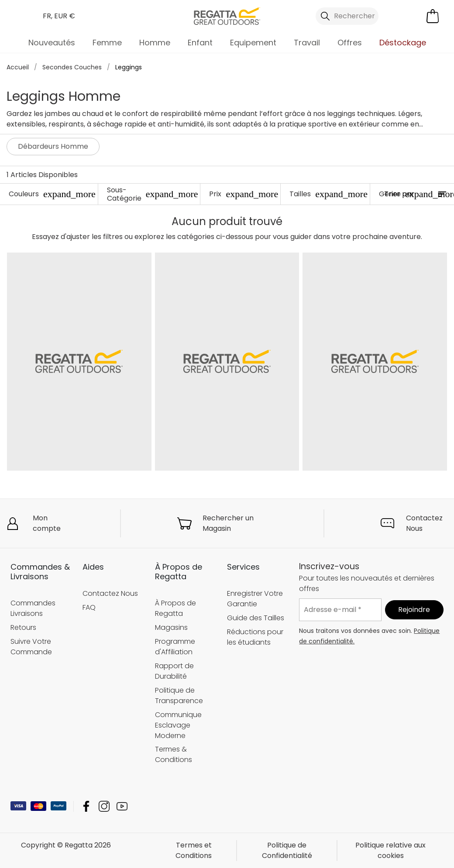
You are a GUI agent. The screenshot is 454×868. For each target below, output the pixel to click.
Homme (155, 43)
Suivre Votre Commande (31, 646)
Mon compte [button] (47, 523)
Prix (244, 194)
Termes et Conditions (194, 850)
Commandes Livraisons (33, 608)
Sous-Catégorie (153, 194)
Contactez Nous (424, 523)
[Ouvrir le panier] (433, 16)
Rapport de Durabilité (174, 671)
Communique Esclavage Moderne (178, 725)
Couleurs (52, 194)
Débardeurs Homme (53, 146)
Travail (307, 43)
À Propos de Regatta (175, 608)
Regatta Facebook (86, 806)
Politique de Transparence (179, 695)
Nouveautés (52, 43)
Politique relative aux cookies (390, 850)
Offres (350, 43)
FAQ (89, 607)
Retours (23, 627)
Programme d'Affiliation (175, 646)
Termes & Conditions (174, 754)
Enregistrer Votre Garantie (255, 599)
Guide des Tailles (256, 618)
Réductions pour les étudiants (255, 637)
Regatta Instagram (104, 806)
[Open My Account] (400, 16)
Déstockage (403, 43)
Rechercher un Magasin (228, 523)
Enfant (200, 43)
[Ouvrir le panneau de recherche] (347, 16)
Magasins (171, 627)
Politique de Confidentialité (287, 850)
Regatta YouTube (122, 806)
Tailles (328, 194)
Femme (107, 43)
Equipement (253, 43)
